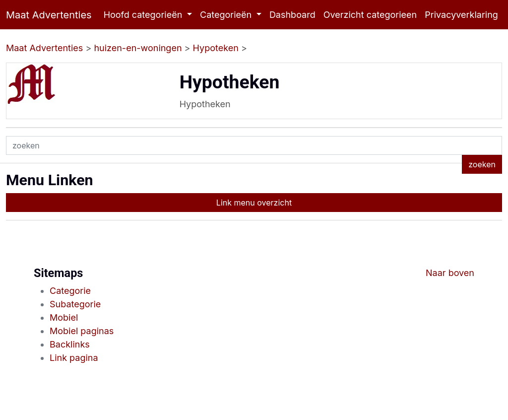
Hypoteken (216, 48)
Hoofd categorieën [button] (144, 15)
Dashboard (292, 15)
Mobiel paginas (82, 331)
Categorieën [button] (227, 15)
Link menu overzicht (254, 203)
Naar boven (450, 273)
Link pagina (74, 358)
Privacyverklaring (461, 15)
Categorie (70, 291)
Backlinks (70, 344)
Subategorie (75, 304)
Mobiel (64, 317)
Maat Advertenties (49, 15)
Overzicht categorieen (370, 15)
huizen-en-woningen (138, 48)
